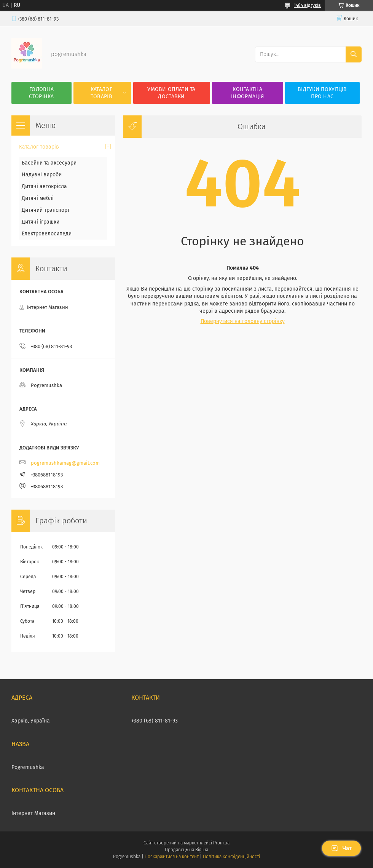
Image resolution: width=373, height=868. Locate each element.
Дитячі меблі (38, 198)
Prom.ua (221, 843)
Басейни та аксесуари (49, 163)
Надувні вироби (42, 175)
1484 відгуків (307, 5)
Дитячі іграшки (41, 222)
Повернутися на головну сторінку (243, 321)
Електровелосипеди (47, 234)
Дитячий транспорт (46, 210)
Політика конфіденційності (231, 857)
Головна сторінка (41, 93)
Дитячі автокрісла (44, 186)
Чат (341, 848)
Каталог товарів (101, 93)
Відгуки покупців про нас (322, 93)
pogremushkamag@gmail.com (65, 463)
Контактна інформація (247, 93)
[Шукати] (354, 54)
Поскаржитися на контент (171, 857)
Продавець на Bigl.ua (186, 850)
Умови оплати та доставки (171, 93)
